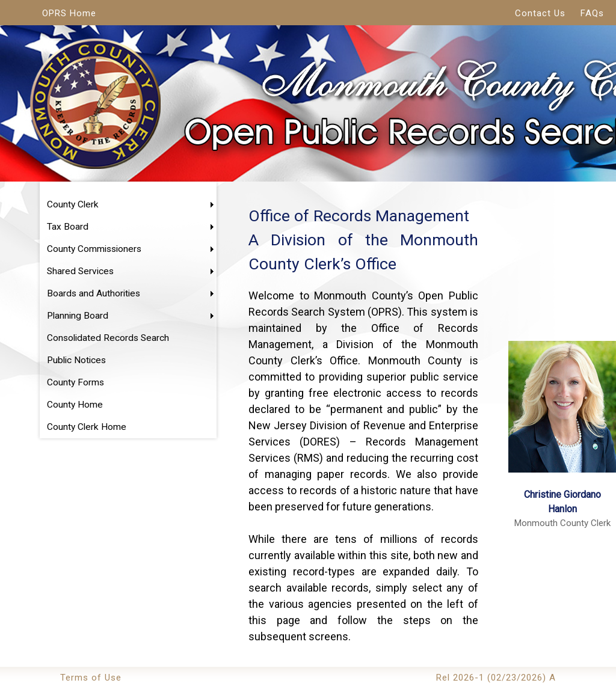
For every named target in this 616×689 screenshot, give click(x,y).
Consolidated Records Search (108, 338)
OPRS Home (69, 13)
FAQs (592, 13)
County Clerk (73, 204)
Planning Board (78, 316)
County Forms (75, 382)
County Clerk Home (87, 427)
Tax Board (68, 227)
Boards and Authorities (94, 293)
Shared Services (80, 271)
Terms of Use (91, 678)
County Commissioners (94, 249)
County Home (75, 405)
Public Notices (76, 360)
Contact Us (540, 13)
